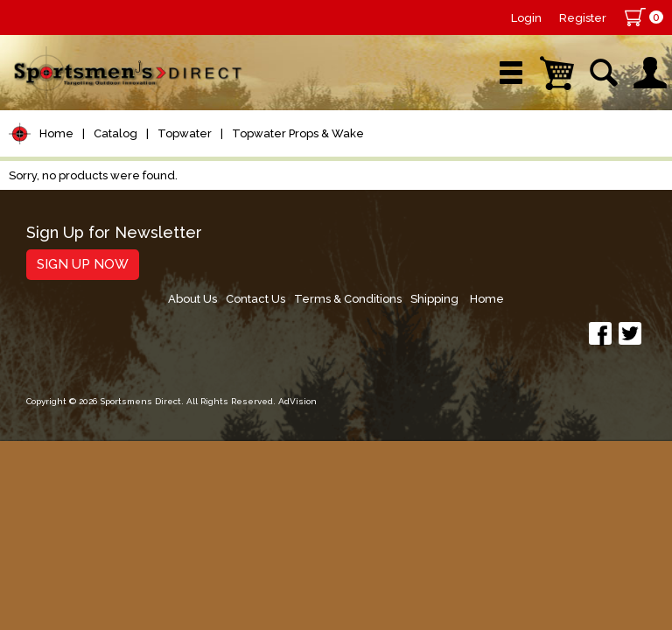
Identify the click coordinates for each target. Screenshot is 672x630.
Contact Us (387, 239)
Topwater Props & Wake (298, 133)
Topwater (185, 133)
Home (56, 133)
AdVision (297, 350)
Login (526, 18)
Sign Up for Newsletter (114, 233)
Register (583, 18)
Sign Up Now (83, 264)
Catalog (115, 133)
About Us (319, 239)
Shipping (574, 239)
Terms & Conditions (483, 239)
